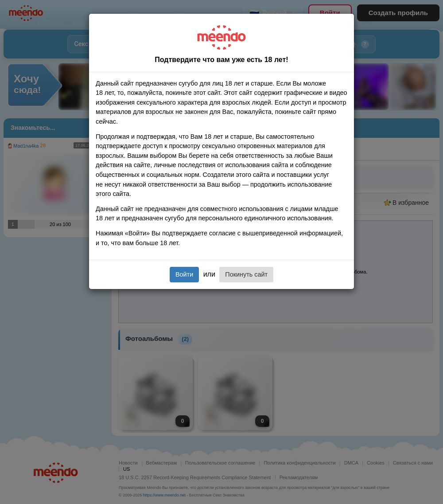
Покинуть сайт (246, 274)
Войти (184, 274)
